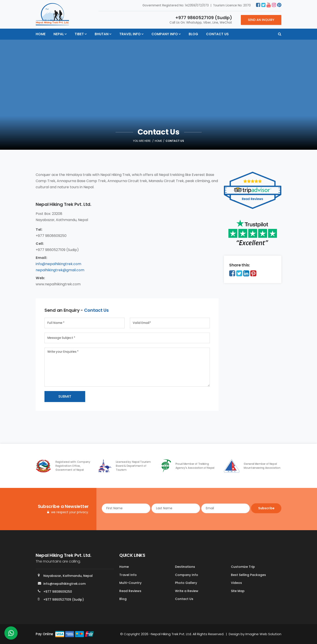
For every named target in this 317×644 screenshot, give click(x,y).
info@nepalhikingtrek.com (58, 264)
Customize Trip (243, 567)
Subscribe (266, 508)
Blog (193, 34)
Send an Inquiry (261, 20)
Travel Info (130, 34)
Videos (236, 583)
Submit (65, 396)
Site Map (238, 591)
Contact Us (217, 34)
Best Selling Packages (248, 575)
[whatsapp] (11, 634)
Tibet (79, 34)
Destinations (185, 567)
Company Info (165, 34)
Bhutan (102, 34)
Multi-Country (130, 583)
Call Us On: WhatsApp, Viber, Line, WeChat (201, 20)
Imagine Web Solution (263, 634)
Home (41, 34)
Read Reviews (130, 591)
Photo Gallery (186, 583)
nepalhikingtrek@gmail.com (60, 270)
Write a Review (187, 591)
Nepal (59, 34)
